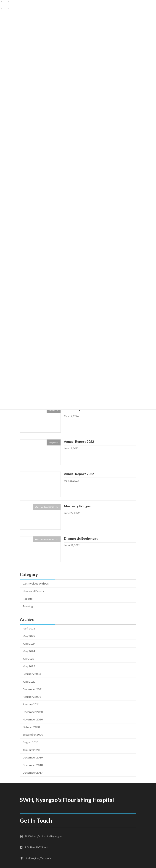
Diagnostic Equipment (81, 538)
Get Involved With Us (36, 584)
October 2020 (31, 727)
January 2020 (31, 750)
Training (28, 606)
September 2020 (33, 735)
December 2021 (33, 689)
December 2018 (33, 765)
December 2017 (33, 773)
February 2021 (32, 697)
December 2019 (33, 757)
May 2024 (29, 651)
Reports (28, 599)
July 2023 (28, 659)
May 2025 (29, 636)
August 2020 (30, 742)
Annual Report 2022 (79, 441)
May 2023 (29, 666)
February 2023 (32, 674)
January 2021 (31, 704)
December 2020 (33, 712)
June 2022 (29, 682)
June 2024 (29, 644)
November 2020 (33, 719)
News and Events (33, 591)
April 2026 (29, 628)
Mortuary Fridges (77, 506)
